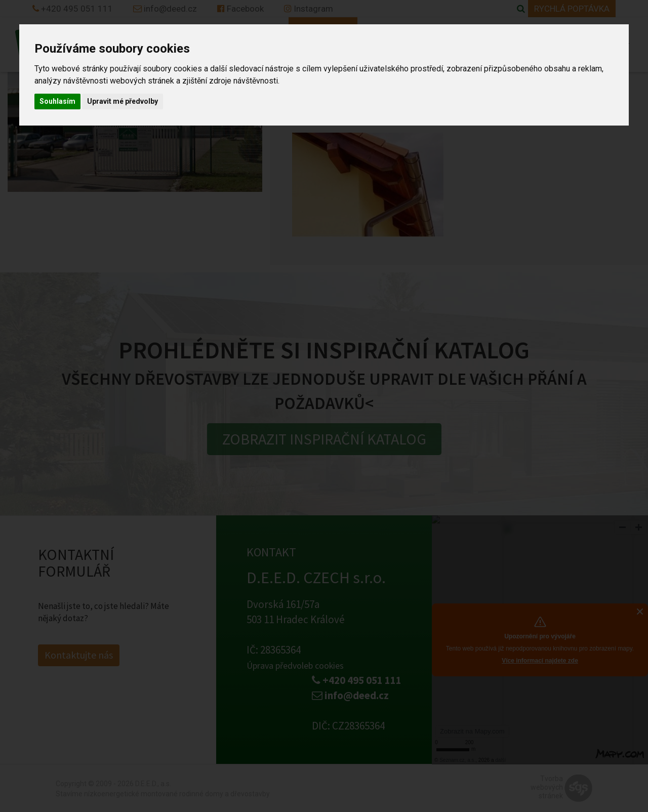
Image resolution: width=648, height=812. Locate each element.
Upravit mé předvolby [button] (123, 101)
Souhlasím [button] (57, 101)
